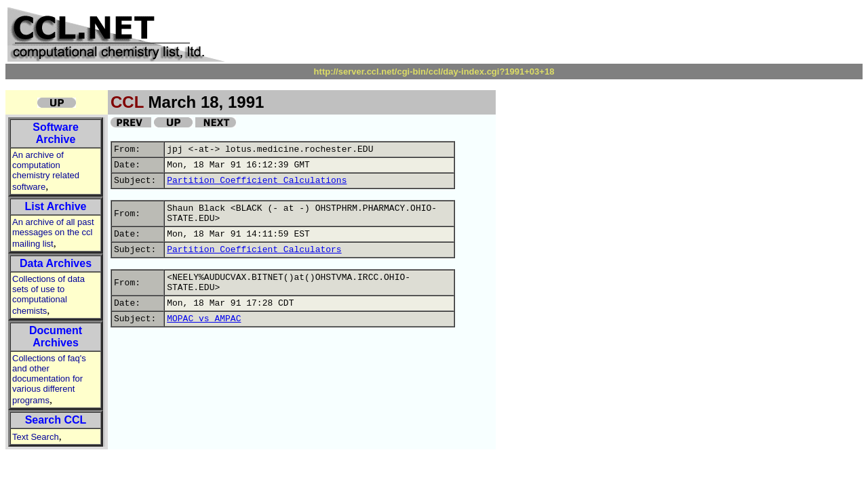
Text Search (36, 437)
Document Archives (56, 337)
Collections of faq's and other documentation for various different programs (49, 379)
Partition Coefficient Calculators (254, 250)
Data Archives (56, 263)
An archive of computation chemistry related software (46, 171)
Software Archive (56, 133)
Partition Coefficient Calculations (257, 181)
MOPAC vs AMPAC (204, 319)
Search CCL (56, 420)
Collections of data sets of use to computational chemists (48, 295)
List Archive (56, 206)
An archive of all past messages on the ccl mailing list (53, 233)
